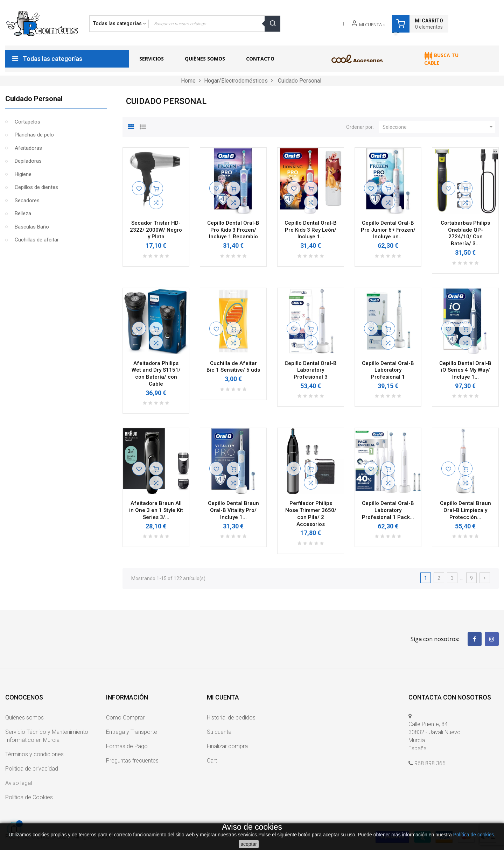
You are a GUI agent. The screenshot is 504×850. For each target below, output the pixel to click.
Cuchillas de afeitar (37, 240)
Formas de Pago (127, 746)
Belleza (23, 213)
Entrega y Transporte (132, 732)
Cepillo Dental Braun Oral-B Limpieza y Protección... (465, 510)
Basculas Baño (32, 227)
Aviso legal (19, 783)
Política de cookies (474, 835)
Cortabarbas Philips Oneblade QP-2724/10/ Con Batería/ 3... (465, 233)
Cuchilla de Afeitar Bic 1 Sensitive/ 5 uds (233, 367)
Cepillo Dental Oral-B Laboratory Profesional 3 (311, 370)
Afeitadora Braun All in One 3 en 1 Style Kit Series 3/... (156, 510)
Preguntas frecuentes (132, 761)
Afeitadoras (28, 148)
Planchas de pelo (34, 135)
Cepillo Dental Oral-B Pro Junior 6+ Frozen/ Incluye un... (388, 230)
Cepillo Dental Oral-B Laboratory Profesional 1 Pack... (388, 510)
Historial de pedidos (231, 718)
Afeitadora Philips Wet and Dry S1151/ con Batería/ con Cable (156, 374)
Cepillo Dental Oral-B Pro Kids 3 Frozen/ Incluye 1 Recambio (233, 230)
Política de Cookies (29, 797)
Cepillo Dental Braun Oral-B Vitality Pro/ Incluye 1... (233, 510)
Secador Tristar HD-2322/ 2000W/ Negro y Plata (156, 230)
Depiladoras (28, 161)
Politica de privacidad (32, 769)
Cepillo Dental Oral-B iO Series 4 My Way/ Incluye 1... (465, 370)
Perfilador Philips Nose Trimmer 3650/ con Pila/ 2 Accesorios (311, 514)
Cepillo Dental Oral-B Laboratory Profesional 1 (388, 370)
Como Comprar (125, 718)
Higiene (23, 174)
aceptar (249, 844)
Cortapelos (27, 122)
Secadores (27, 201)
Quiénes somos (24, 718)
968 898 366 (430, 763)
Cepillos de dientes (36, 187)
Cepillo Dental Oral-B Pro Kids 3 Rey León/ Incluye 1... (311, 230)
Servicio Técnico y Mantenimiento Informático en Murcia (47, 736)
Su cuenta (219, 732)
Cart (212, 761)
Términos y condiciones (34, 754)
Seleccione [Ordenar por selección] (439, 127)
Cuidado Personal (34, 99)
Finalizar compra (227, 746)
